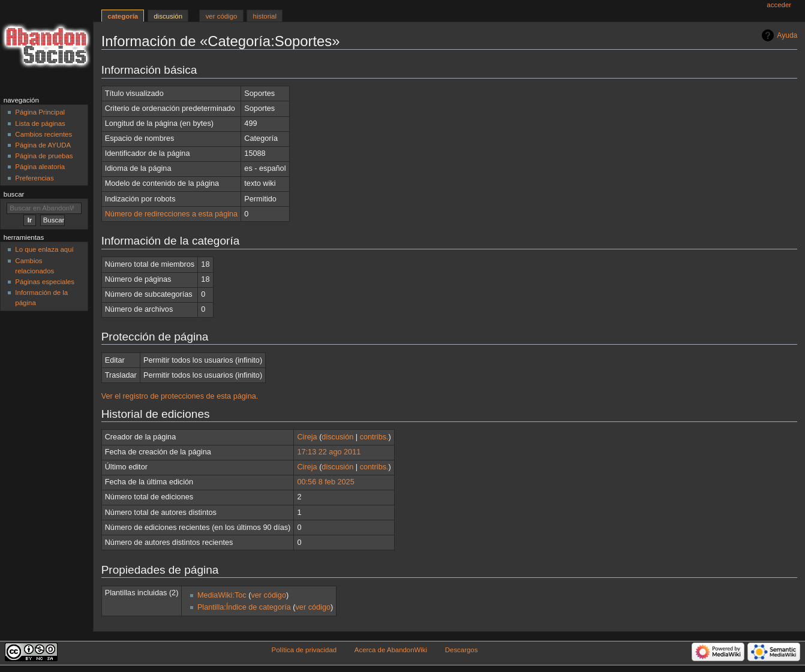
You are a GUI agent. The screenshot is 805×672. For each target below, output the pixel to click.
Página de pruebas (44, 156)
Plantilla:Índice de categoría (244, 607)
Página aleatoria (40, 167)
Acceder (779, 5)
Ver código (222, 16)
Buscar (14, 194)
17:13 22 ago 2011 (329, 452)
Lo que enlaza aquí (44, 249)
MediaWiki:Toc (222, 595)
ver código (268, 595)
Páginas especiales (45, 282)
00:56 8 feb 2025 (325, 482)
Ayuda (787, 35)
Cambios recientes (43, 134)
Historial (265, 16)
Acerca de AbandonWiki (391, 650)
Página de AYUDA (43, 145)
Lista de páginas (40, 123)
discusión (337, 437)
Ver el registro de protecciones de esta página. (180, 396)
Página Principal (40, 112)
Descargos (462, 650)
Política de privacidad (304, 650)
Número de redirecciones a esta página (171, 214)
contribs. (374, 437)
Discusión (168, 16)
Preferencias (34, 178)
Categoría (123, 16)
